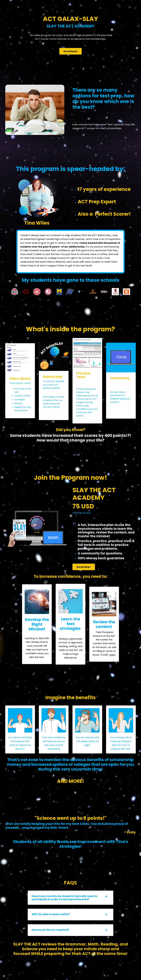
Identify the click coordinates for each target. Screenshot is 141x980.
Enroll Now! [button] (71, 51)
